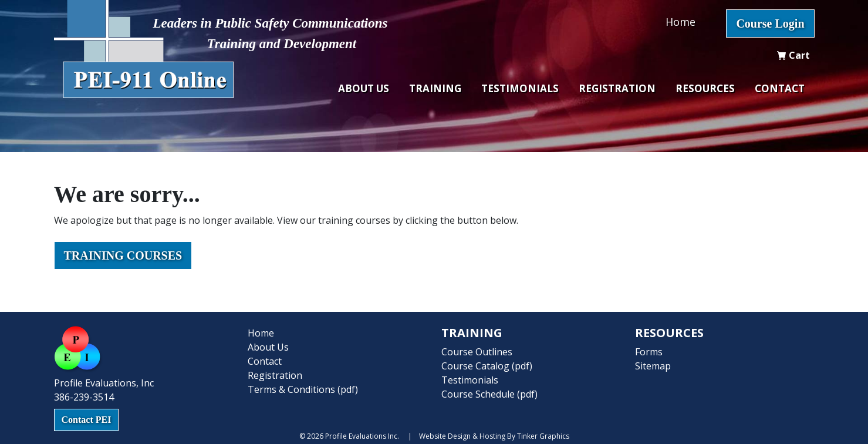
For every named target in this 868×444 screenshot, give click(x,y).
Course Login (770, 23)
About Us (364, 88)
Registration (617, 88)
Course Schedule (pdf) (489, 394)
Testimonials (520, 88)
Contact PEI (87, 420)
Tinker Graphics (543, 436)
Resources (705, 88)
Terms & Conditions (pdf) (303, 389)
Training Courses (123, 255)
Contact (780, 88)
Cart (793, 55)
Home (680, 22)
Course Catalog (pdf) (487, 366)
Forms (649, 352)
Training (435, 88)
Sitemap (653, 366)
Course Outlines (477, 352)
